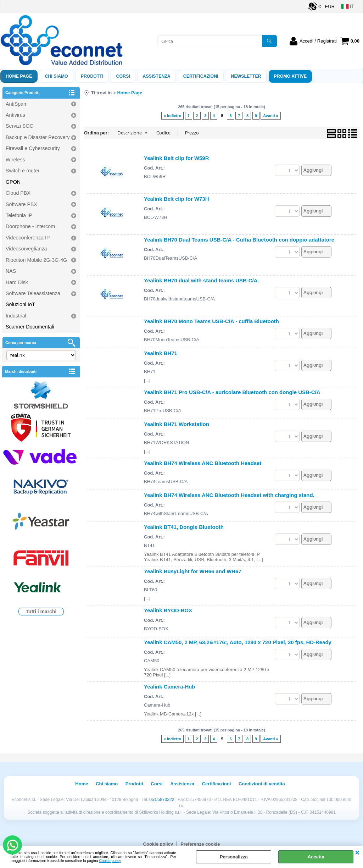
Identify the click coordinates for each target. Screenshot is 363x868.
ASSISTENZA (157, 76)
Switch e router (23, 171)
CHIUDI (357, 853)
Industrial (16, 316)
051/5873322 (162, 800)
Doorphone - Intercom (30, 226)
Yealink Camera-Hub (169, 687)
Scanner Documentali (30, 327)
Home (82, 784)
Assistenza (182, 784)
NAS (11, 271)
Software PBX (21, 204)
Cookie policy (110, 861)
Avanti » (270, 116)
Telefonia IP (19, 215)
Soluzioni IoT (20, 304)
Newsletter (246, 76)
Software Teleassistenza (33, 293)
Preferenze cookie (200, 844)
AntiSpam (17, 104)
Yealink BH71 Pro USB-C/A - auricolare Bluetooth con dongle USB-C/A (232, 392)
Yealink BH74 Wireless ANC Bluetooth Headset (203, 463)
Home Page (19, 76)
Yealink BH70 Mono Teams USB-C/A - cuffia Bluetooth (211, 321)
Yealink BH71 (161, 353)
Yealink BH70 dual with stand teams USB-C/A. (202, 280)
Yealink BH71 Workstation (177, 424)
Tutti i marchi (41, 612)
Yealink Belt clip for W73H (176, 199)
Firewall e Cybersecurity (33, 148)
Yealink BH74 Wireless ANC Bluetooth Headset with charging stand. (229, 495)
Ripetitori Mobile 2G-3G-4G (36, 260)
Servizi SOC (19, 126)
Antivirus (15, 115)
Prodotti (92, 76)
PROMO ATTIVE (291, 76)
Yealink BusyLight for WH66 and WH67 (193, 571)
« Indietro (172, 116)
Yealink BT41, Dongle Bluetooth (184, 527)
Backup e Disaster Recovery (38, 137)
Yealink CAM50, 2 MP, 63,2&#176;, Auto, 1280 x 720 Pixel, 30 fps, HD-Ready (238, 642)
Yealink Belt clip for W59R (176, 158)
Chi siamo (57, 76)
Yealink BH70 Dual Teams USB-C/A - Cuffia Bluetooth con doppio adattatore (239, 240)
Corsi (123, 76)
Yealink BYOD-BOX (168, 610)
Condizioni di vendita (262, 784)
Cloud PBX (18, 193)
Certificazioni (201, 76)
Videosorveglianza (26, 249)
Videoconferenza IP (28, 238)
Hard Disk (17, 282)
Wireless (15, 160)
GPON (13, 182)
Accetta (316, 857)
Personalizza (234, 857)
